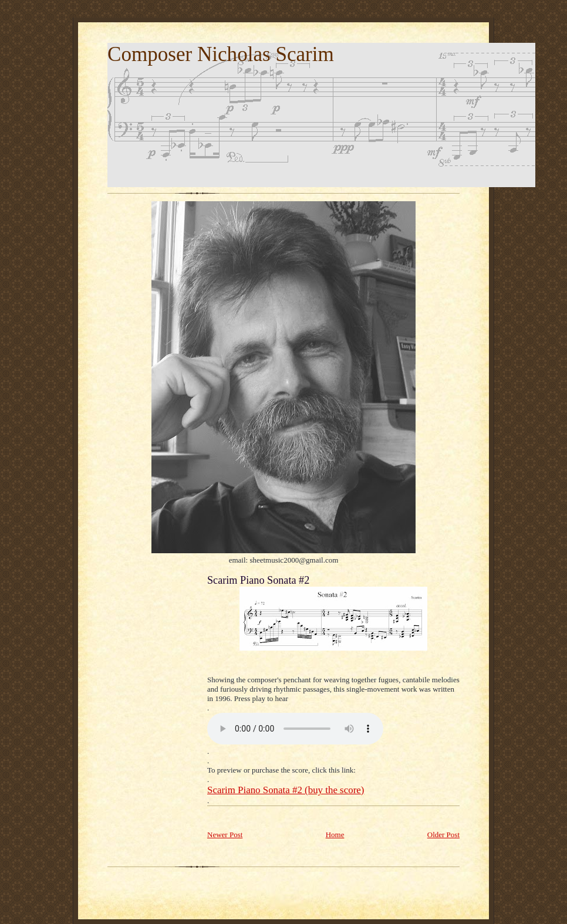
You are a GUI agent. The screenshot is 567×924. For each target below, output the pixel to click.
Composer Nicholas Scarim (221, 54)
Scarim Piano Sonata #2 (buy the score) (286, 790)
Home (335, 835)
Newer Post (225, 835)
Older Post (443, 835)
